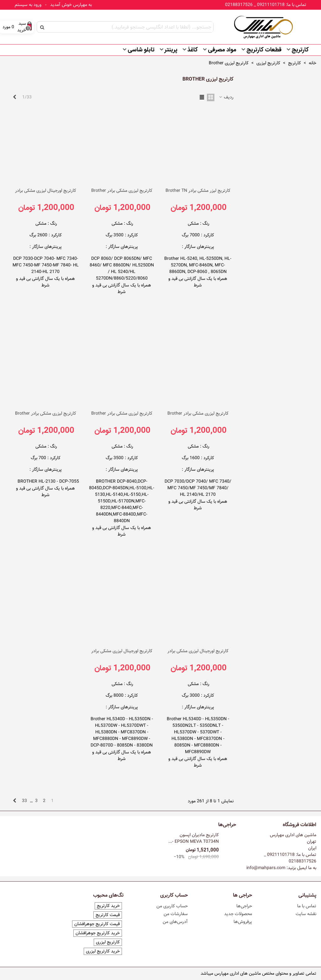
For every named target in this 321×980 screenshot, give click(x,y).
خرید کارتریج (108, 906)
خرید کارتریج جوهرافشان (98, 933)
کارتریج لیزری (108, 942)
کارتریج (300, 50)
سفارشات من (176, 914)
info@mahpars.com (266, 868)
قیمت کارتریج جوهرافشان (97, 924)
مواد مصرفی (222, 50)
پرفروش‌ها (243, 922)
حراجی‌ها (227, 825)
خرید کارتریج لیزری (103, 951)
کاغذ (193, 50)
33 (24, 801)
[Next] (14, 97)
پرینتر (171, 50)
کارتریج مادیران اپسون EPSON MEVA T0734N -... (194, 838)
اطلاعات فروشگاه (300, 825)
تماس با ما (307, 906)
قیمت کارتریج (108, 915)
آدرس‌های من (175, 922)
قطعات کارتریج (264, 50)
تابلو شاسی (141, 50)
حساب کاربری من (172, 906)
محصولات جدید (238, 914)
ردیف (226, 97)
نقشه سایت (306, 914)
